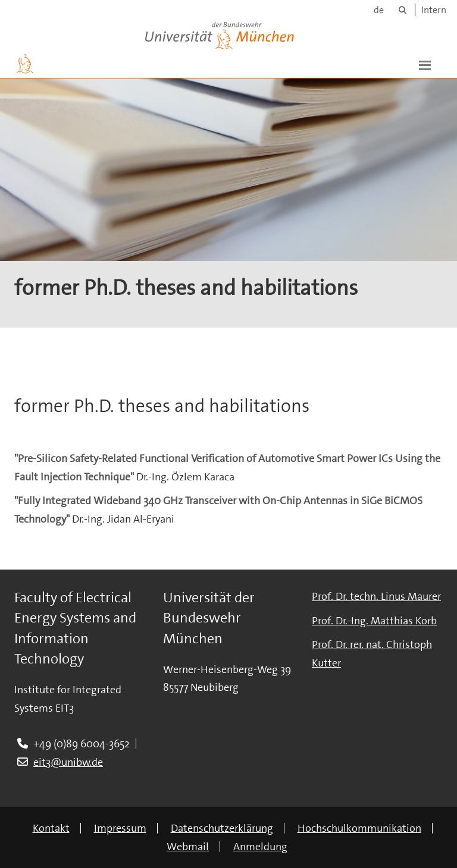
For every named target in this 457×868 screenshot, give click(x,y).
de (379, 10)
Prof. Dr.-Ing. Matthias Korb (374, 621)
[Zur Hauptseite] (25, 64)
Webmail (188, 847)
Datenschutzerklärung (222, 828)
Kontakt (51, 828)
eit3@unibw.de (68, 762)
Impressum (120, 828)
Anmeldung (260, 847)
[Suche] (403, 10)
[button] (425, 64)
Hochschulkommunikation (359, 828)
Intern (434, 10)
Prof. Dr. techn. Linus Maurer (376, 596)
